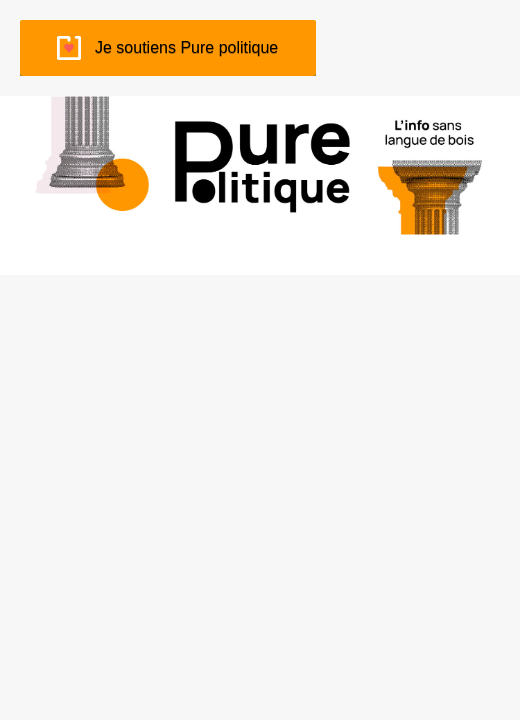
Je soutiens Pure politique (186, 47)
